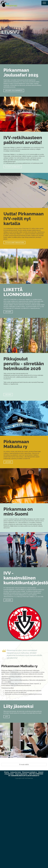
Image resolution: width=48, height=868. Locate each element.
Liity (7, 717)
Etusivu (7, 772)
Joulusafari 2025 (15, 772)
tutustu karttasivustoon (14, 243)
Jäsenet (41, 772)
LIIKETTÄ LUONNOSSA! (36, 774)
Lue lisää (8, 312)
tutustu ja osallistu (13, 167)
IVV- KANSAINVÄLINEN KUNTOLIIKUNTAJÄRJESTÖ (24, 776)
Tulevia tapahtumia (21, 774)
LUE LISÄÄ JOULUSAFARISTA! (14, 91)
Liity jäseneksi (9, 774)
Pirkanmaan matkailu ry (29, 772)
